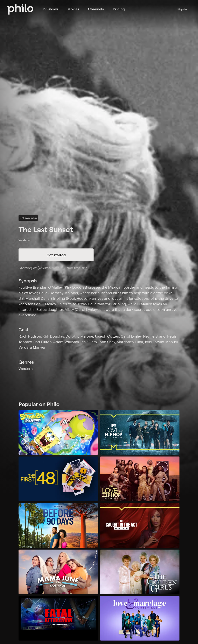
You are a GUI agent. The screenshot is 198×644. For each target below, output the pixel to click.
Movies (73, 9)
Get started (56, 255)
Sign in (182, 9)
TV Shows (50, 9)
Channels (96, 9)
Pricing (119, 9)
